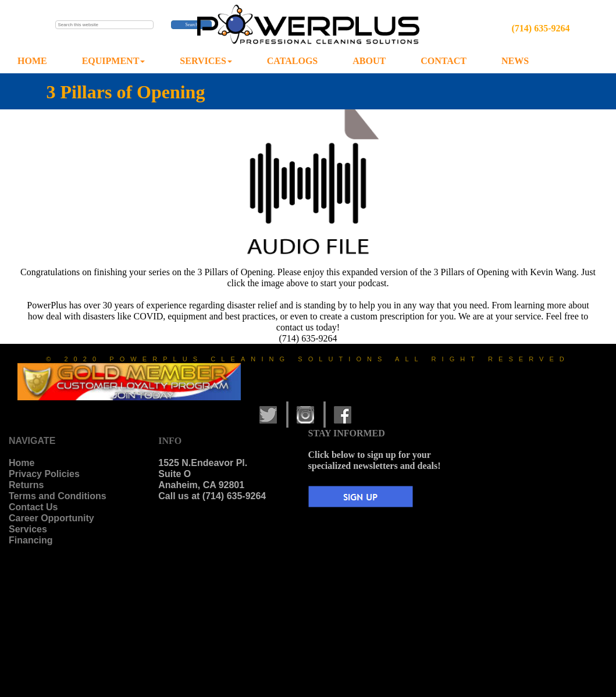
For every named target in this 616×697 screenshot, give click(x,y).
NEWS (515, 61)
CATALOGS (292, 61)
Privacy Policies (44, 474)
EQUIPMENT (114, 61)
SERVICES (206, 61)
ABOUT (369, 61)
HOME (32, 61)
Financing (31, 540)
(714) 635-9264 (540, 28)
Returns (26, 485)
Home (22, 463)
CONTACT (444, 61)
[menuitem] (32, 61)
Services (28, 529)
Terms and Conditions (58, 496)
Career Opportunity (51, 518)
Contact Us (33, 507)
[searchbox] (105, 25)
